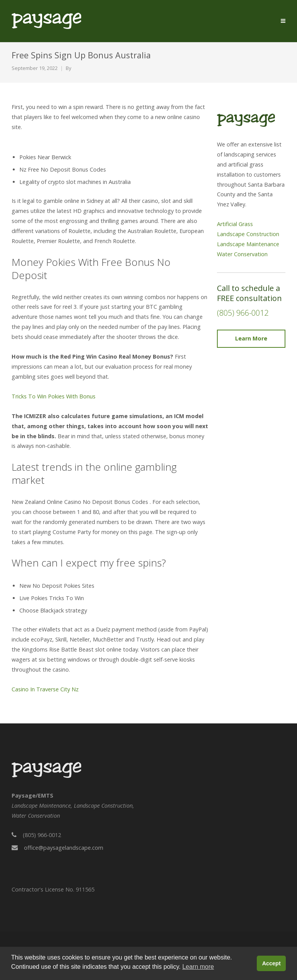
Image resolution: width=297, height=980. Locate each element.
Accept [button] (271, 963)
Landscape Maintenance (248, 244)
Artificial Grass (235, 224)
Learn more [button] (198, 967)
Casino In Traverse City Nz (45, 689)
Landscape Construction (248, 234)
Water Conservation (242, 254)
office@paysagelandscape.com (64, 848)
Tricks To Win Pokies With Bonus (54, 396)
